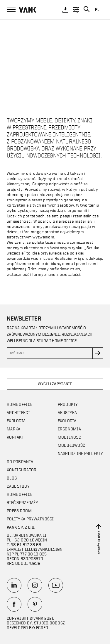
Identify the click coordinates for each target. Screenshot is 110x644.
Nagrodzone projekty (80, 453)
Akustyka (67, 412)
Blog (12, 478)
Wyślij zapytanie (55, 384)
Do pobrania (20, 462)
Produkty (68, 404)
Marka (13, 429)
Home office (20, 404)
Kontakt (15, 437)
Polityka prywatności (30, 519)
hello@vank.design (42, 549)
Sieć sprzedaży (22, 502)
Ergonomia (70, 429)
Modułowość (72, 445)
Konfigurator (22, 470)
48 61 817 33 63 (26, 545)
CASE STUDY (18, 486)
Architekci (18, 412)
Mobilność (70, 437)
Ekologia (16, 421)
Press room (19, 511)
